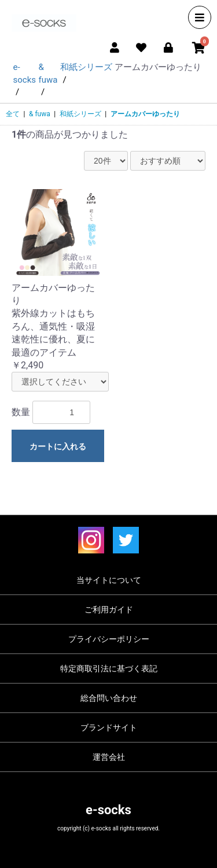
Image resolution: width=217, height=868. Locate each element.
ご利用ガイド (109, 610)
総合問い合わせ (109, 698)
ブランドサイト (109, 727)
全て (13, 114)
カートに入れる (58, 446)
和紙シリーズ (80, 114)
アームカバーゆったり (145, 114)
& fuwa (40, 114)
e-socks (108, 810)
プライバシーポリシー (109, 639)
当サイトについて (109, 580)
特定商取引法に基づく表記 (109, 668)
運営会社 (109, 757)
